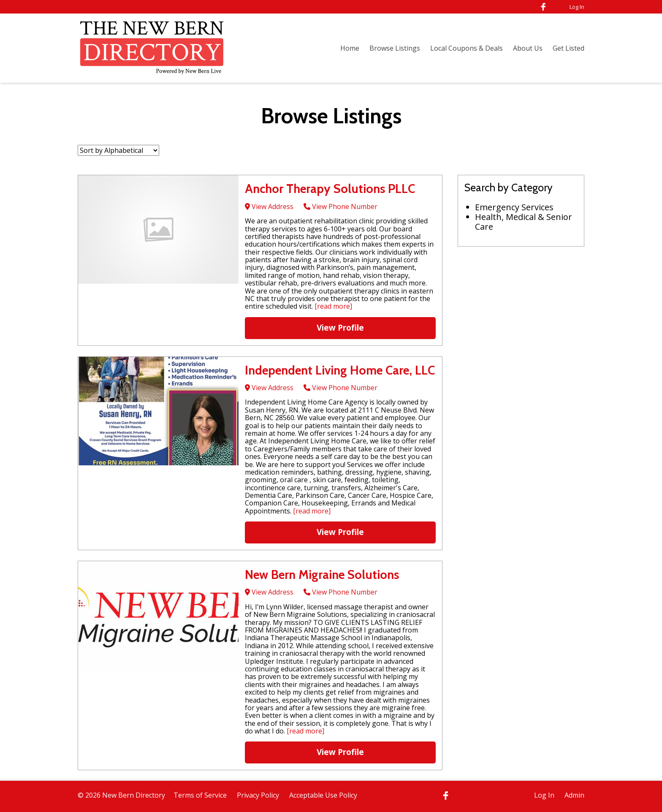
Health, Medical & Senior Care (524, 222)
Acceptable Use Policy (323, 795)
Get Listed (568, 48)
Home (350, 48)
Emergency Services (514, 207)
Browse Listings (395, 48)
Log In (577, 7)
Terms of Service (200, 795)
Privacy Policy (258, 795)
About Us (528, 48)
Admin (574, 795)
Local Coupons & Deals (467, 48)
